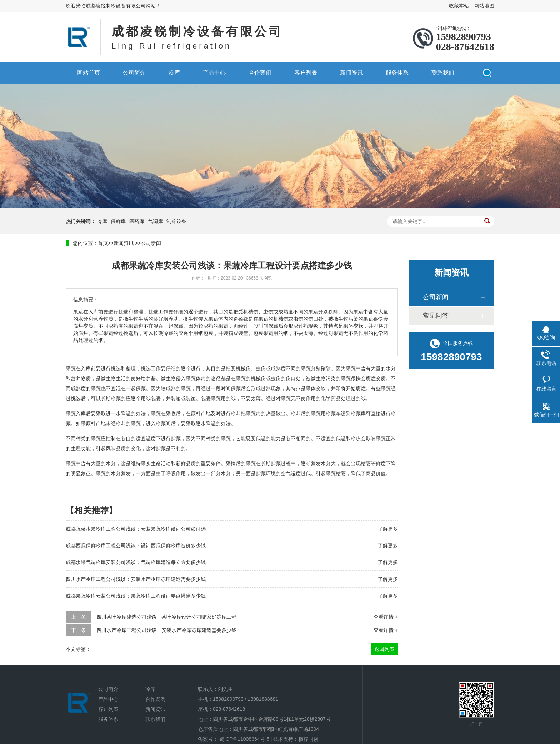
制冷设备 (176, 221)
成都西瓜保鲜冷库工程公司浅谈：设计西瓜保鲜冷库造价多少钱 (136, 546)
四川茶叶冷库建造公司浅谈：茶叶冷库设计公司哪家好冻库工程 (166, 617)
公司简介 (134, 73)
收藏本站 (459, 6)
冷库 (174, 73)
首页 (103, 243)
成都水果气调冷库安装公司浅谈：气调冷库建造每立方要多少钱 (136, 562)
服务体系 (397, 73)
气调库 (155, 221)
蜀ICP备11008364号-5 (244, 739)
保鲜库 (118, 221)
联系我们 (443, 73)
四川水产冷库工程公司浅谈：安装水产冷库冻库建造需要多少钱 (136, 579)
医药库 (137, 221)
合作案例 (260, 73)
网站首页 (89, 73)
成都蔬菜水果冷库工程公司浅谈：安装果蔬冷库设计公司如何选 (136, 529)
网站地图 (484, 6)
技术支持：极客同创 (296, 739)
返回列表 (384, 649)
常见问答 (436, 316)
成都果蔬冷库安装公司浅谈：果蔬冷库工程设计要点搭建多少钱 (136, 596)
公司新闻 (151, 243)
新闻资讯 (351, 73)
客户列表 (306, 73)
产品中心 (214, 73)
